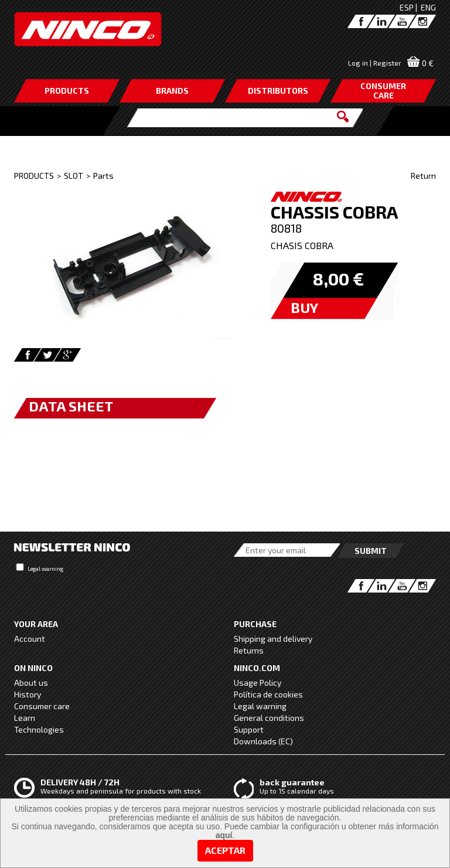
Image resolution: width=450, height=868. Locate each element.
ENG (428, 7)
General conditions (269, 718)
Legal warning (45, 569)
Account (30, 639)
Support (249, 729)
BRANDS (172, 91)
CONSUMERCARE (383, 91)
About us (31, 683)
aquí (224, 835)
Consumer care (42, 706)
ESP (407, 7)
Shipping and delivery (273, 639)
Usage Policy (258, 683)
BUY (304, 307)
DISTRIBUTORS (278, 91)
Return (423, 176)
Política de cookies (268, 694)
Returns (249, 650)
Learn (25, 718)
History (28, 694)
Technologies (39, 729)
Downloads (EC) (263, 741)
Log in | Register (375, 63)
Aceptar (225, 850)
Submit (371, 551)
